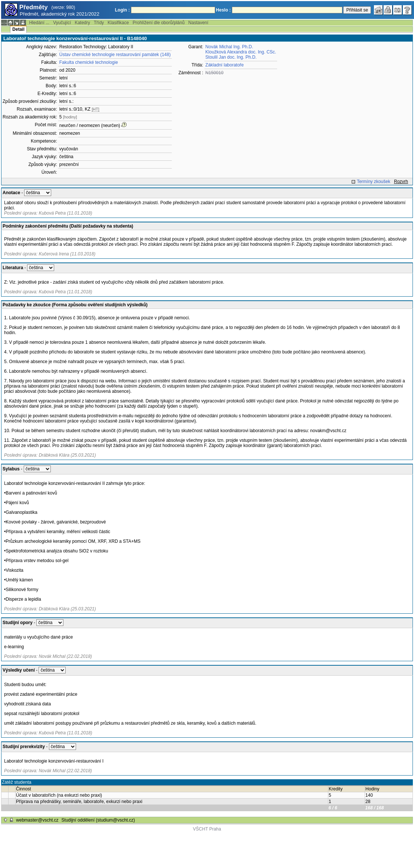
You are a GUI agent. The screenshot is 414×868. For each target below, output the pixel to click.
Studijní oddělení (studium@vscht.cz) (98, 820)
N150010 (215, 73)
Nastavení (198, 23)
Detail (18, 29)
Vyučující (62, 23)
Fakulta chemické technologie (89, 62)
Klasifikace (118, 23)
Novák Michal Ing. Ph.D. (229, 47)
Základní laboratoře (225, 65)
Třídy (99, 23)
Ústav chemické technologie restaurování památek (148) (115, 55)
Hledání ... (39, 23)
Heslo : (223, 10)
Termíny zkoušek (374, 182)
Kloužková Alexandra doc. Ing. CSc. (241, 52)
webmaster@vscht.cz (37, 820)
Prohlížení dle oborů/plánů (158, 23)
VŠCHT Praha (207, 829)
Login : (122, 10)
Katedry (82, 23)
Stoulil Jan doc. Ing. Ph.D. (231, 57)
